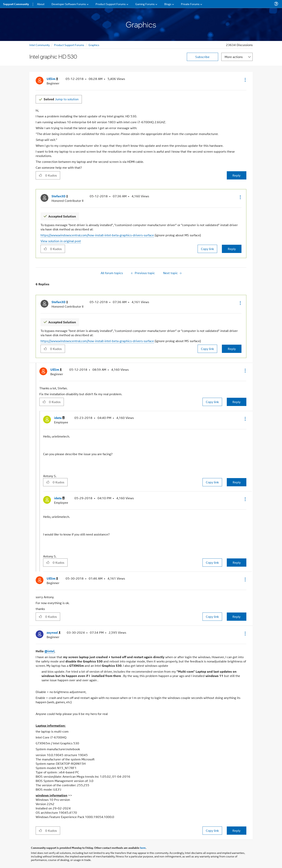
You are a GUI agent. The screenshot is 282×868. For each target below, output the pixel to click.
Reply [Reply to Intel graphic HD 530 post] (236, 175)
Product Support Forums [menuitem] (111, 4)
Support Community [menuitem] (16, 4)
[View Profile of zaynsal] (54, 633)
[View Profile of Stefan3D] (60, 196)
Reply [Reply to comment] (232, 249)
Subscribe (202, 57)
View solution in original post (61, 241)
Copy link (207, 249)
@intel (49, 651)
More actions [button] (234, 57)
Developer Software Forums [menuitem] (69, 4)
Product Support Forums (69, 45)
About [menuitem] (41, 4)
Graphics (94, 45)
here (143, 848)
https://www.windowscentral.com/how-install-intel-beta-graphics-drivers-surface (97, 235)
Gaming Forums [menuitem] (145, 4)
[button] (245, 80)
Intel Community (40, 45)
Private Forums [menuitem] (190, 4)
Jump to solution (61, 99)
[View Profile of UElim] (52, 79)
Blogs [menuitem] (168, 4)
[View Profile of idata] (59, 418)
